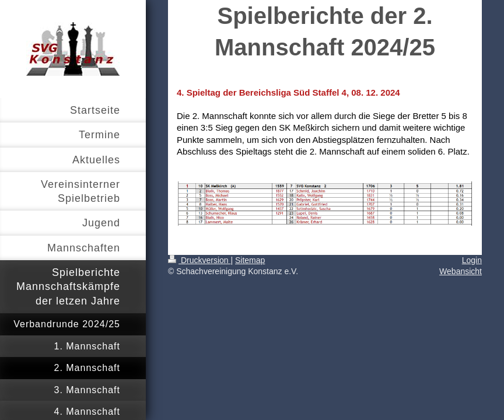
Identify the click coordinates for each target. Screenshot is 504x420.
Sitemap (250, 260)
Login (472, 260)
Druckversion (199, 260)
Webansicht (461, 271)
